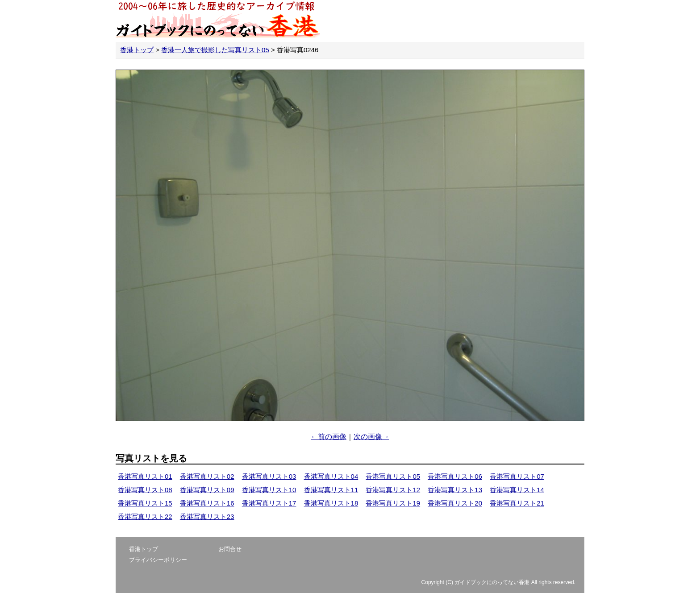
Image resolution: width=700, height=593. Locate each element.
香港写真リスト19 (393, 503)
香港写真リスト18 (331, 503)
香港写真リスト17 (269, 503)
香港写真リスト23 (207, 516)
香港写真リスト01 (145, 476)
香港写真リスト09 (207, 490)
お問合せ (230, 549)
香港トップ (137, 50)
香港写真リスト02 (207, 476)
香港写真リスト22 (145, 516)
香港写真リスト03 (269, 476)
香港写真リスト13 (455, 490)
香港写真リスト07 (517, 476)
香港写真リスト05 (393, 476)
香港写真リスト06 (455, 476)
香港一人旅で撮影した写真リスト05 (215, 50)
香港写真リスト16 (207, 503)
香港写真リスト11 (331, 490)
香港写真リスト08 (145, 490)
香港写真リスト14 (517, 490)
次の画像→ (371, 437)
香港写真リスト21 (517, 503)
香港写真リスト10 (269, 490)
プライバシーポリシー (158, 560)
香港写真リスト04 (331, 476)
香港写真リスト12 (393, 490)
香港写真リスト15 (145, 503)
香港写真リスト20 (455, 503)
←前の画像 (329, 437)
